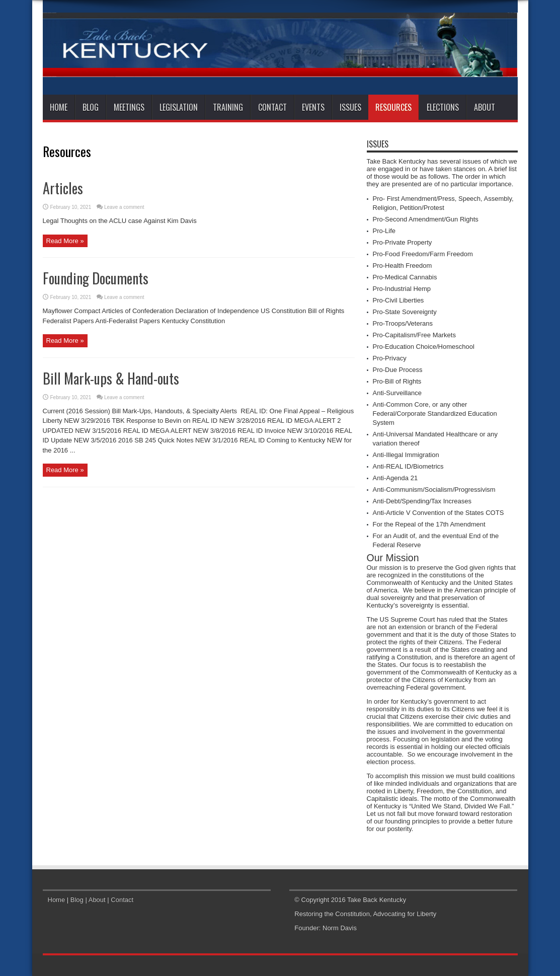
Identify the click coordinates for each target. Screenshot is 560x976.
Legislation (179, 107)
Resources (393, 107)
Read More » (65, 241)
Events (313, 107)
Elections (443, 107)
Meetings (129, 107)
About (485, 107)
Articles (63, 188)
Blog (91, 107)
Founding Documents (96, 278)
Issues (350, 107)
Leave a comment (124, 207)
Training (228, 107)
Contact (272, 107)
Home (59, 107)
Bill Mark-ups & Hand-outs (111, 378)
